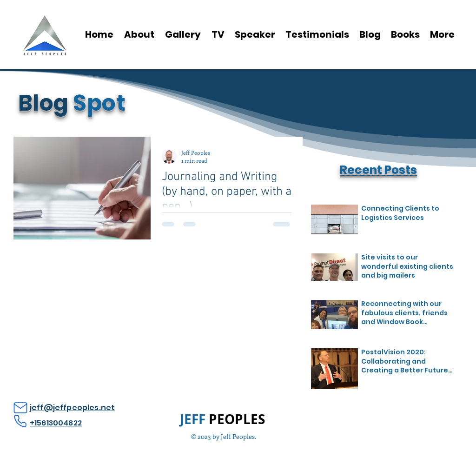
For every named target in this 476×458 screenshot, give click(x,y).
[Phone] (20, 421)
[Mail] (20, 408)
